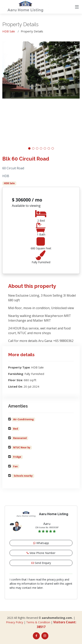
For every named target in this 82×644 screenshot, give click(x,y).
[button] (29, 148)
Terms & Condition (38, 622)
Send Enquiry (41, 563)
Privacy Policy (15, 622)
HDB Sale (9, 31)
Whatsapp (41, 543)
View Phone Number (41, 553)
